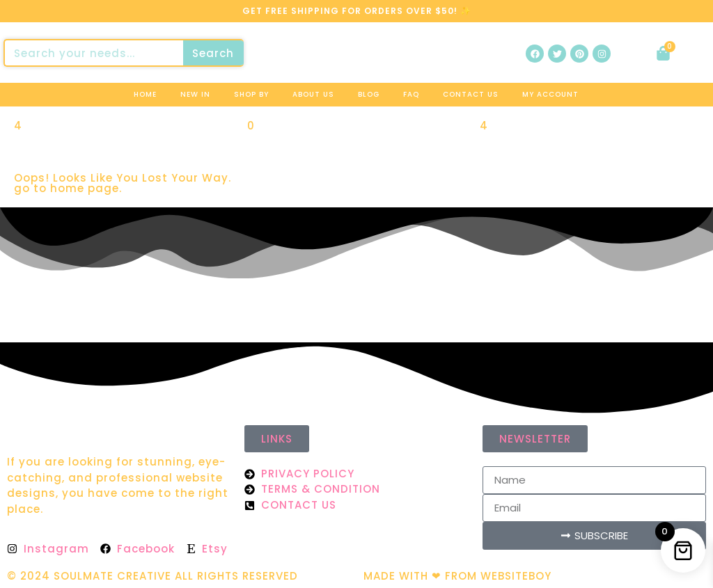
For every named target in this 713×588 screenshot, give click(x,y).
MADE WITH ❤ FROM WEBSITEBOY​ (457, 576)
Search (213, 53)
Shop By (251, 94)
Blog (369, 94)
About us (313, 94)
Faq (411, 94)
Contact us (471, 94)
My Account (550, 94)
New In (195, 94)
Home (145, 94)
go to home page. (68, 188)
